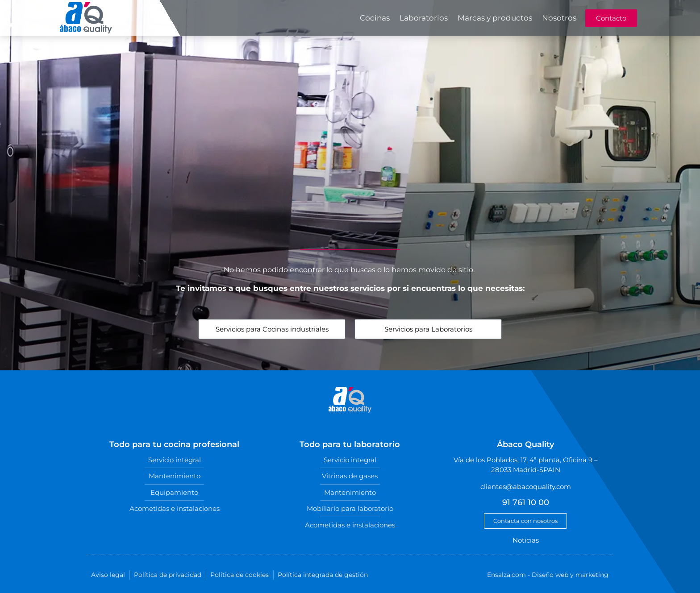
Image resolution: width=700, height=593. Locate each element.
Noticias (526, 540)
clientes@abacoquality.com (526, 487)
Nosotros (559, 18)
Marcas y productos (495, 18)
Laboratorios (424, 18)
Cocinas (375, 18)
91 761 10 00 (526, 502)
